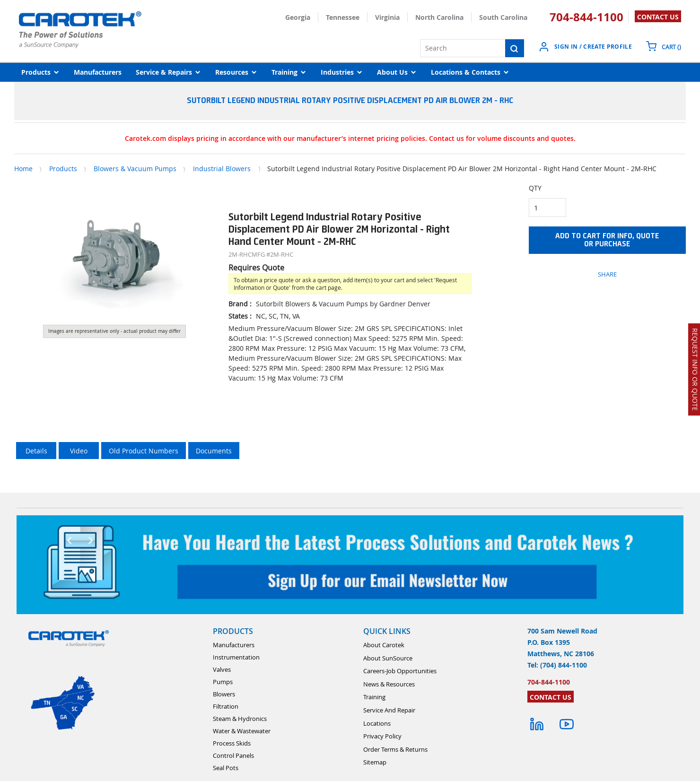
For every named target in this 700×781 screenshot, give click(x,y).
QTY (535, 188)
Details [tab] (36, 451)
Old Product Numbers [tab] (144, 451)
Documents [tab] (214, 451)
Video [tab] (79, 451)
